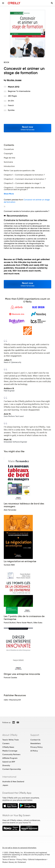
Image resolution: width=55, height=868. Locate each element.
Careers (6, 743)
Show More (9, 194)
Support (35, 735)
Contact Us (35, 740)
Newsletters (36, 743)
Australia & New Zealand (13, 782)
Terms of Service (9, 859)
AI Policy (34, 751)
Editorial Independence (37, 859)
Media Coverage (10, 751)
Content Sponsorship (12, 769)
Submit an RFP (9, 762)
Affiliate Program (10, 758)
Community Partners (11, 754)
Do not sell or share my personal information (19, 848)
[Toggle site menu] (3, 3)
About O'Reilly (10, 735)
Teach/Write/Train (11, 740)
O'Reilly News (8, 747)
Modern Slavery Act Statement (14, 862)
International (9, 777)
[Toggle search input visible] (52, 3)
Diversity (6, 765)
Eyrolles (11, 110)
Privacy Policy (36, 747)
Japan (5, 785)
